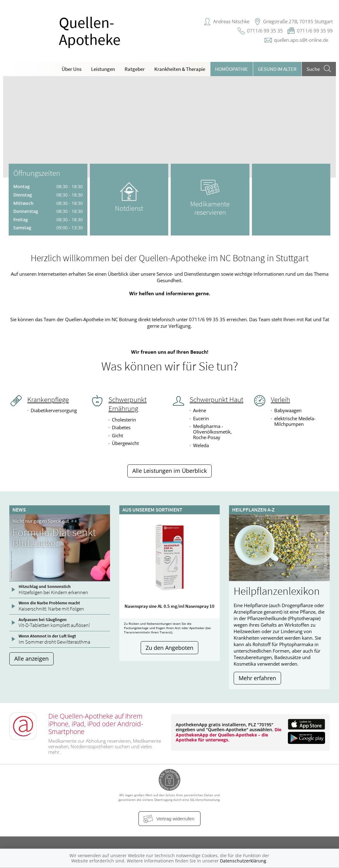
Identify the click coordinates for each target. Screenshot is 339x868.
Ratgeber (135, 69)
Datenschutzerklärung (243, 861)
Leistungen (103, 69)
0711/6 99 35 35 (265, 31)
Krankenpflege (48, 399)
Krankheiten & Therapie (180, 69)
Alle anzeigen (31, 659)
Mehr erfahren (257, 678)
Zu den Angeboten (169, 648)
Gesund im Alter (277, 69)
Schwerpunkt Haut (216, 399)
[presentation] (12, 128)
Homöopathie (231, 69)
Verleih (280, 399)
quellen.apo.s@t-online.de (301, 40)
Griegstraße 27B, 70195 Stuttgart (298, 21)
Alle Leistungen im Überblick (169, 471)
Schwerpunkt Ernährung (128, 404)
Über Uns (72, 69)
